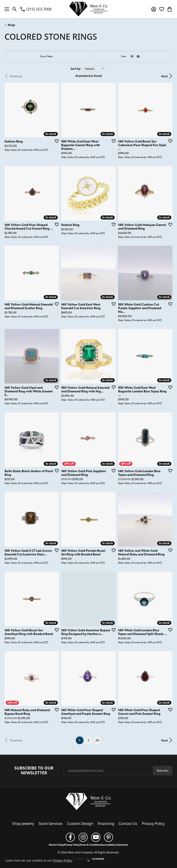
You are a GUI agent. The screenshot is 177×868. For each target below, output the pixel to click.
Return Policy (56, 845)
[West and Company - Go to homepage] (88, 803)
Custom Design (80, 824)
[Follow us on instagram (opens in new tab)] (83, 837)
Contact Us (128, 824)
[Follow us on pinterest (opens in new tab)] (109, 837)
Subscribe (163, 771)
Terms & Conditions (90, 845)
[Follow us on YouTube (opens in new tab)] (96, 837)
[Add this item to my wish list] (55, 141)
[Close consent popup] (88, 861)
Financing (106, 824)
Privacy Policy (153, 824)
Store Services (51, 824)
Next (164, 76)
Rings (11, 25)
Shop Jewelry (23, 824)
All (97, 740)
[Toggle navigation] (6, 9)
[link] (36, 9)
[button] (15, 9)
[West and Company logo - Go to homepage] (88, 9)
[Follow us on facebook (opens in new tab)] (70, 837)
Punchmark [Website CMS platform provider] (97, 859)
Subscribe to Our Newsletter (34, 771)
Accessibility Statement (115, 845)
